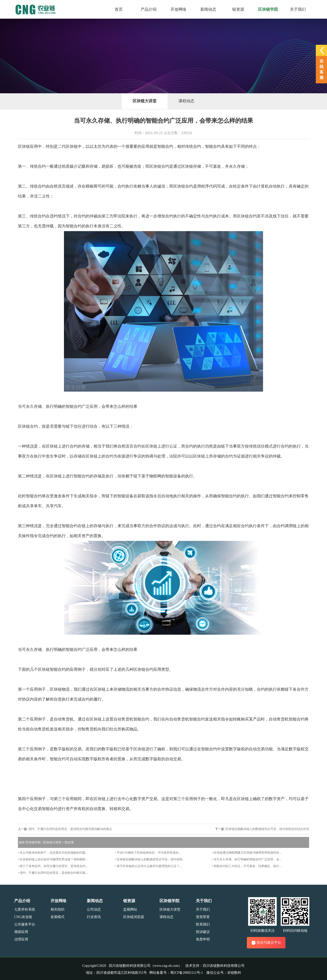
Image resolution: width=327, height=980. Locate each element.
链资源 (129, 901)
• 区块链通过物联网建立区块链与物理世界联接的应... (247, 853)
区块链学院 (33, 842)
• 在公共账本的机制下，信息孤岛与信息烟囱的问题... (53, 853)
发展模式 (57, 917)
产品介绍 (22, 901)
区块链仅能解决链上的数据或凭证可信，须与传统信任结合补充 (267, 829)
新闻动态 (95, 901)
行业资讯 (94, 917)
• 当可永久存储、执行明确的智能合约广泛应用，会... (247, 859)
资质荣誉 (203, 917)
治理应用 (21, 939)
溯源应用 (21, 932)
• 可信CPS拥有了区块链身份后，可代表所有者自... (148, 853)
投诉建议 (203, 932)
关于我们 (204, 901)
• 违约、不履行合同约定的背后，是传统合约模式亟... (53, 873)
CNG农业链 (23, 917)
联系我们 (203, 924)
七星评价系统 (25, 909)
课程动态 (186, 101)
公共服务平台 (25, 924)
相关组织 (57, 909)
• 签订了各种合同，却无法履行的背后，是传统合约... (53, 866)
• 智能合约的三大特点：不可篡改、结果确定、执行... (247, 866)
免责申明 (203, 939)
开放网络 (58, 901)
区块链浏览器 (134, 917)
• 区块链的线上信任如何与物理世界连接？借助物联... (53, 859)
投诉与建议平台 (266, 943)
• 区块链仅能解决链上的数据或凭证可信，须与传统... (150, 859)
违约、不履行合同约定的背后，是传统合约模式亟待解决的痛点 (70, 829)
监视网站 (130, 909)
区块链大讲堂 (145, 101)
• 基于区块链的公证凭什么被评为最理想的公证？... (148, 866)
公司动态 (94, 909)
